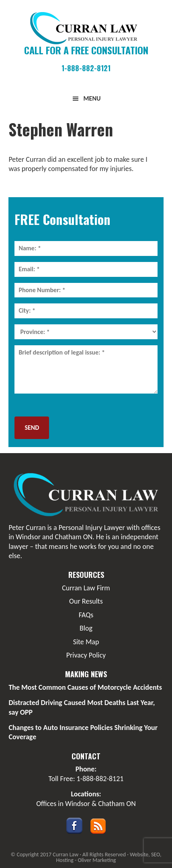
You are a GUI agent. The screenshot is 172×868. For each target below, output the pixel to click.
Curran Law (86, 28)
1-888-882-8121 (86, 68)
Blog (86, 628)
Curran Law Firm (86, 588)
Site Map (86, 642)
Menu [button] (92, 98)
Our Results (86, 601)
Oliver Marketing (97, 860)
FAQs (86, 615)
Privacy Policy (86, 655)
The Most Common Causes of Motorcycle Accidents (85, 687)
